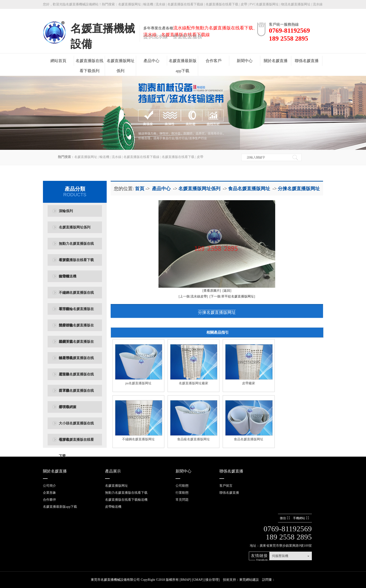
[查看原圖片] (212, 291)
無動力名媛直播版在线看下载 (76, 247)
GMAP (198, 580)
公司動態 (182, 486)
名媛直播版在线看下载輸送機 (76, 263)
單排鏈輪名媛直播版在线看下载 (76, 312)
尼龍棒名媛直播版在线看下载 (76, 377)
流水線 (160, 4)
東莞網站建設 (249, 580)
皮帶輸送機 (68, 276)
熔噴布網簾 (68, 407)
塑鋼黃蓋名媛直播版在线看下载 (76, 345)
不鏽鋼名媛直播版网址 (138, 439)
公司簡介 (49, 486)
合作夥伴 (49, 500)
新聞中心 (245, 61)
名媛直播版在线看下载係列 (90, 66)
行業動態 (182, 493)
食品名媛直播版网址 (249, 189)
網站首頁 (58, 61)
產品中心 (151, 61)
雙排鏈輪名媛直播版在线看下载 (76, 328)
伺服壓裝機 (280, 556)
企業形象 (49, 493)
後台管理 (212, 580)
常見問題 (182, 500)
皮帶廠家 (249, 383)
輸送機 (148, 4)
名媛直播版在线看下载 (222, 4)
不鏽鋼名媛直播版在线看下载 (76, 296)
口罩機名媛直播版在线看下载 (76, 394)
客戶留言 (226, 486)
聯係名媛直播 (307, 61)
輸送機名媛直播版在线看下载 (76, 361)
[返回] (227, 291)
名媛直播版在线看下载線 (185, 4)
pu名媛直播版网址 (138, 383)
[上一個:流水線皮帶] (193, 296)
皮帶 (244, 4)
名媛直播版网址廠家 (194, 383)
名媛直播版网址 (130, 4)
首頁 (140, 189)
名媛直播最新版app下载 (183, 66)
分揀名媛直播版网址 (299, 189)
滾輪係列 (66, 211)
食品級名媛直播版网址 (194, 439)
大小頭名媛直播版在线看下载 (76, 426)
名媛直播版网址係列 (121, 66)
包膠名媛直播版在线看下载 (76, 443)
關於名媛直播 (276, 61)
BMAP (185, 580)
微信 (285, 518)
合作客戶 (214, 61)
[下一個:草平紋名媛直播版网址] (232, 296)
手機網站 (301, 518)
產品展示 (113, 471)
